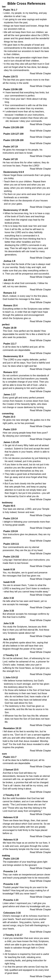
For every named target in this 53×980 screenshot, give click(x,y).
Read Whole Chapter (40, 73)
